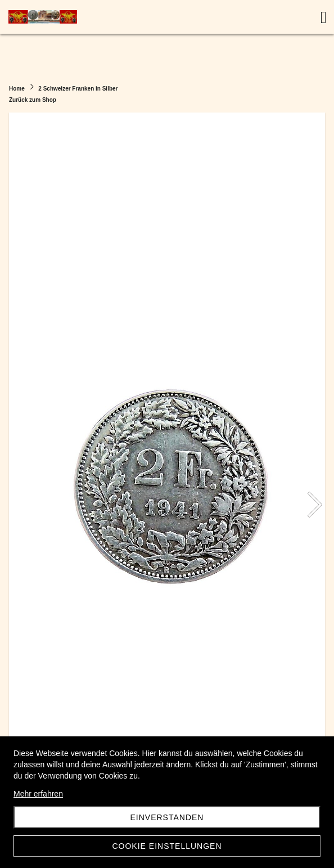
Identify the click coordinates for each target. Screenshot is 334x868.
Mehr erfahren (38, 794)
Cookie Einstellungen (167, 846)
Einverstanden (167, 817)
